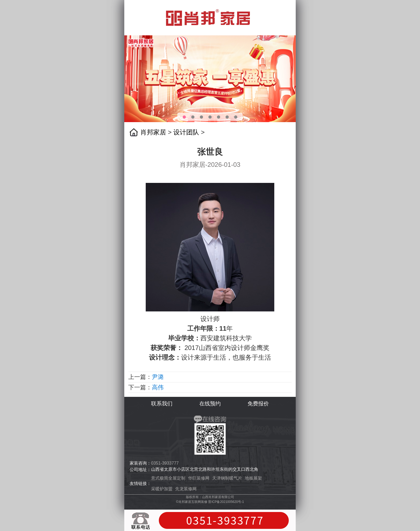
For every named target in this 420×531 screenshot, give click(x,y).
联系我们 (162, 404)
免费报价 (258, 404)
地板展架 (253, 478)
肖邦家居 (153, 132)
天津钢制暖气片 (227, 478)
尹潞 (158, 377)
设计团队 (186, 132)
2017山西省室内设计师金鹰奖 (227, 348)
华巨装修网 (199, 478)
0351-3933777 (165, 463)
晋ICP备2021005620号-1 (226, 502)
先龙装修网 (186, 489)
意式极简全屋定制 (168, 478)
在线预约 (210, 404)
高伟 (158, 387)
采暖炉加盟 (162, 489)
